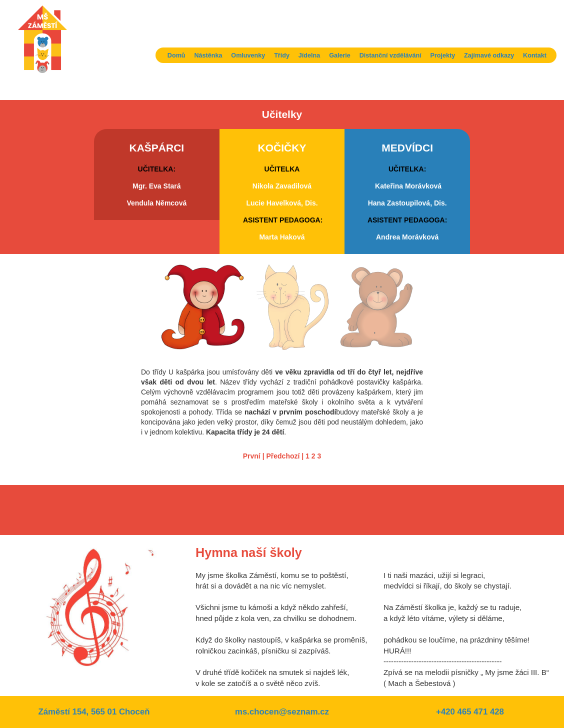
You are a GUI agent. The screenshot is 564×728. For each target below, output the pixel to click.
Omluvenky (248, 55)
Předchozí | (285, 456)
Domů (176, 55)
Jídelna (309, 55)
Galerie (340, 55)
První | (254, 456)
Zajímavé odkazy (489, 55)
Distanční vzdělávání (390, 55)
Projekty (443, 55)
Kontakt (535, 55)
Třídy (282, 55)
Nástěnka (208, 55)
